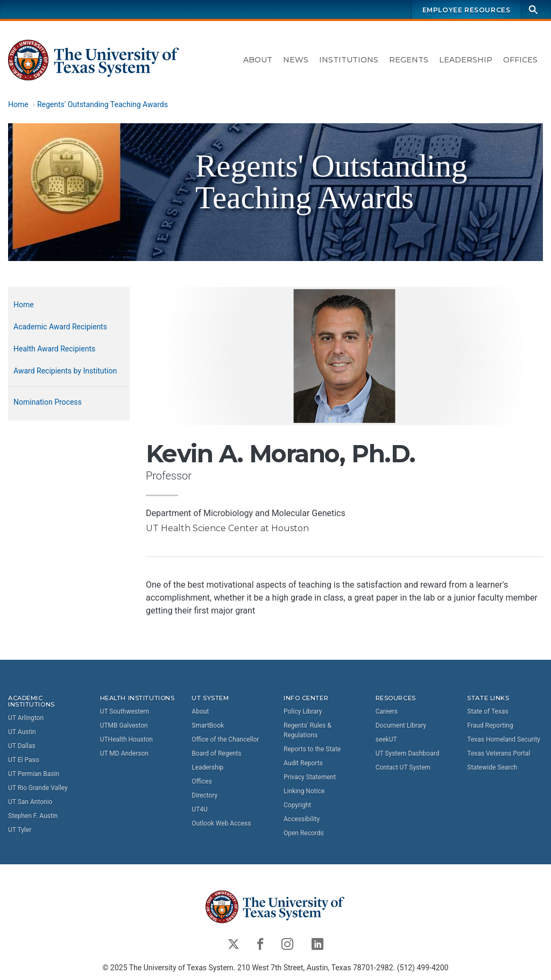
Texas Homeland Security (504, 739)
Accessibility (302, 819)
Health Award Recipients (54, 349)
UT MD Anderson (124, 753)
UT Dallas (22, 746)
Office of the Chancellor (225, 739)
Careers (387, 711)
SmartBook (208, 725)
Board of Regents (216, 753)
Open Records (304, 833)
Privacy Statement (310, 777)
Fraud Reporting (490, 725)
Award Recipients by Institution (65, 371)
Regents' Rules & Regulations (308, 730)
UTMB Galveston (124, 725)
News (296, 60)
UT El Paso (23, 760)
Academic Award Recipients (60, 327)
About (258, 60)
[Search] (533, 9)
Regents (409, 60)
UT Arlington (26, 718)
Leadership (466, 60)
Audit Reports (303, 763)
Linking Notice (304, 791)
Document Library (401, 725)
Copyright (297, 805)
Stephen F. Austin (33, 816)
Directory (204, 795)
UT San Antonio (30, 802)
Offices (520, 60)
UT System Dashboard (408, 753)
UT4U (199, 809)
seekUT (386, 739)
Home (18, 104)
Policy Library (303, 711)
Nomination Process (48, 402)
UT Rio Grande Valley (38, 788)
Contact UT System (403, 767)
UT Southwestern (125, 711)
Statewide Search (492, 767)
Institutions (349, 60)
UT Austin (22, 732)
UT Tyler (20, 830)
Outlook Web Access (221, 823)
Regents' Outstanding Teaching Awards (103, 104)
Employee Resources (467, 10)
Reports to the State (312, 749)
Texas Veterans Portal (499, 753)
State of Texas (488, 711)
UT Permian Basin (34, 774)
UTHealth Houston (126, 739)
